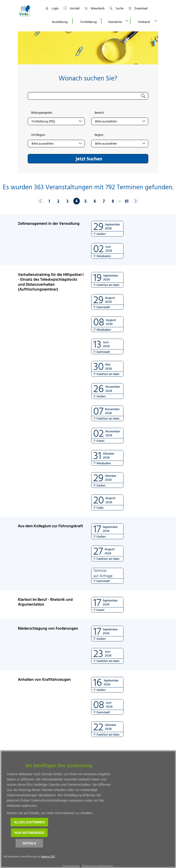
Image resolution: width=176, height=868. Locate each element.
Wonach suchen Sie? (88, 78)
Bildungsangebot (42, 113)
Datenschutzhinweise (97, 866)
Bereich (99, 113)
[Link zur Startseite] (30, 11)
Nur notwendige (29, 833)
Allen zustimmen (29, 822)
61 (127, 201)
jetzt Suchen (89, 159)
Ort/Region (38, 135)
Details (29, 843)
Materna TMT (48, 857)
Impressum (71, 866)
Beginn (99, 135)
